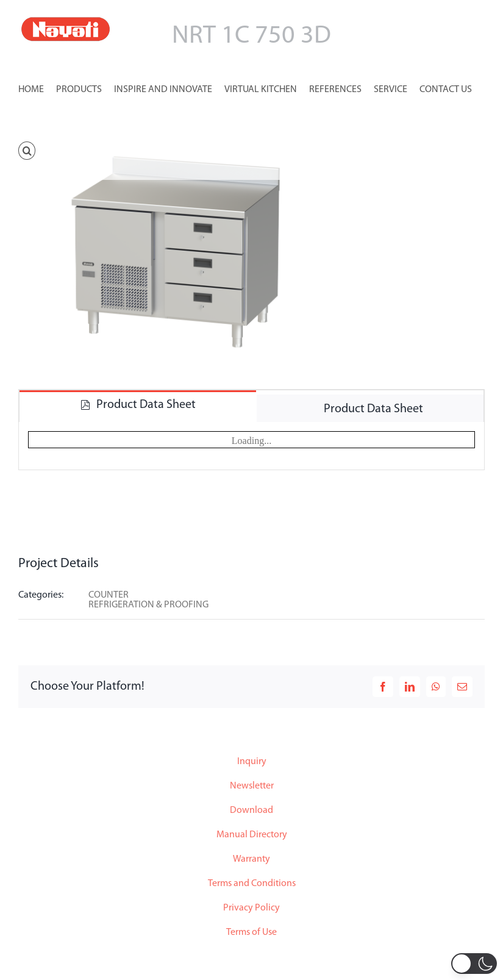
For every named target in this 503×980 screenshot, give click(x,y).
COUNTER (109, 595)
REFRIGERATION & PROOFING (148, 605)
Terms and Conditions (252, 884)
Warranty (252, 859)
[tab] (138, 404)
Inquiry (252, 762)
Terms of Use (252, 932)
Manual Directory (252, 835)
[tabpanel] (252, 446)
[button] (27, 149)
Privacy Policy (252, 908)
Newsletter (252, 786)
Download (252, 810)
